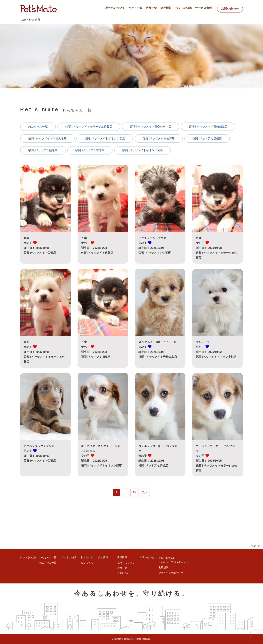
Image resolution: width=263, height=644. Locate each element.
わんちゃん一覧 (38, 127)
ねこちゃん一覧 (48, 563)
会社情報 (166, 8)
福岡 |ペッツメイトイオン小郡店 (105, 138)
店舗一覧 (151, 8)
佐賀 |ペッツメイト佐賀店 (159, 138)
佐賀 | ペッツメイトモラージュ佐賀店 (89, 127)
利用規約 (164, 567)
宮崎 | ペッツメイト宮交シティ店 (151, 127)
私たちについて (115, 8)
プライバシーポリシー (171, 573)
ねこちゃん (87, 563)
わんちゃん (87, 557)
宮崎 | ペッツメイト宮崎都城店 (208, 127)
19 (134, 492)
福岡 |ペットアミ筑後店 (207, 138)
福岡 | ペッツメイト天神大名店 (47, 138)
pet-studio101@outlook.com (174, 562)
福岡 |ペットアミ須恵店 (43, 150)
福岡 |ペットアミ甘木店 (90, 150)
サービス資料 (204, 8)
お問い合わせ (230, 9)
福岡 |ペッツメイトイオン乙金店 (143, 150)
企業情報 (122, 557)
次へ (145, 492)
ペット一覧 (135, 8)
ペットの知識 (183, 8)
